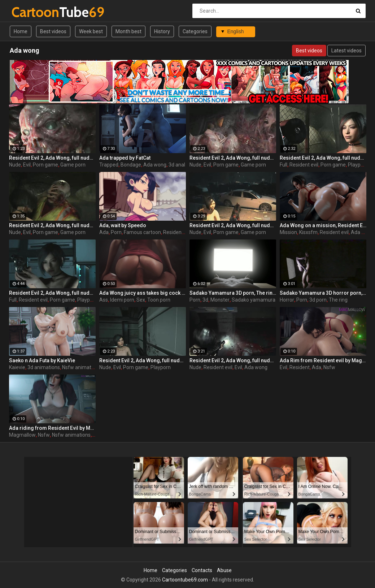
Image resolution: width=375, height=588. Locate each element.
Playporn (358, 165)
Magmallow (22, 435)
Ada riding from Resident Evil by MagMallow (52, 428)
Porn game (45, 165)
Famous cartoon (142, 232)
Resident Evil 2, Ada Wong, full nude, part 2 (233, 158)
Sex (141, 300)
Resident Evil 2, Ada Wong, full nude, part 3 (233, 225)
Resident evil (304, 165)
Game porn (73, 165)
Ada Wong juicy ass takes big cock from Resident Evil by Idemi (143, 293)
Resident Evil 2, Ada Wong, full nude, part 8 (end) (52, 158)
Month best (128, 31)
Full (284, 165)
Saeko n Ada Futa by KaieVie (42, 360)
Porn (116, 232)
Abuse (224, 570)
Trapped (109, 165)
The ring (338, 300)
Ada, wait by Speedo (123, 225)
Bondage (131, 165)
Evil (27, 165)
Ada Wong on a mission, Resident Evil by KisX (323, 225)
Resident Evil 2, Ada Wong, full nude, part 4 (52, 225)
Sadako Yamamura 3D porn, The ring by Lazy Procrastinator (233, 293)
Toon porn (159, 300)
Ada (104, 232)
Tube (30, 12)
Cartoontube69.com (185, 580)
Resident (300, 367)
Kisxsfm (308, 232)
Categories (195, 31)
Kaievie (17, 367)
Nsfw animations (81, 367)
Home (21, 31)
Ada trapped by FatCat (125, 158)
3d (205, 300)
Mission (288, 232)
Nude (15, 165)
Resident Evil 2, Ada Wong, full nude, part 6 (143, 360)
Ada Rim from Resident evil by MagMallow (323, 360)
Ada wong (155, 165)
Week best (91, 31)
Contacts (202, 570)
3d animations (44, 367)
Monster (220, 300)
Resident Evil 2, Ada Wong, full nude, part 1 (233, 360)
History (162, 31)
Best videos (53, 31)
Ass (104, 300)
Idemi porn (122, 300)
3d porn (318, 300)
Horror (287, 300)
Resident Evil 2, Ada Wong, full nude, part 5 (323, 158)
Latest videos (346, 51)
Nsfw (329, 367)
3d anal (177, 165)
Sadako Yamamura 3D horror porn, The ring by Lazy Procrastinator (323, 293)
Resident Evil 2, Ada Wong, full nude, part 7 (52, 293)
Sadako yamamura (254, 300)
